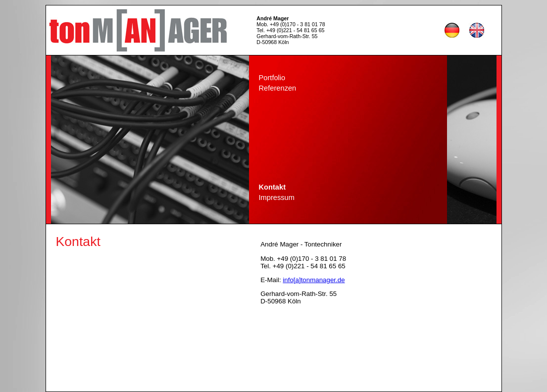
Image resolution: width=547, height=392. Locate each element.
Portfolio (272, 78)
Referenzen (278, 88)
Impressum (277, 197)
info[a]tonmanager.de (314, 280)
